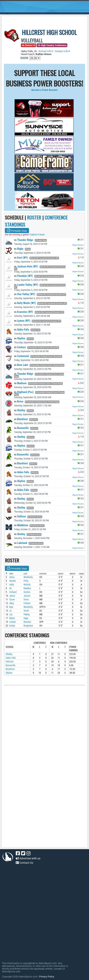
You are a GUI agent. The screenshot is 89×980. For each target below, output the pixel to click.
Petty (26, 581)
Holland (13, 592)
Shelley (20, 410)
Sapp (26, 618)
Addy (12, 585)
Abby (12, 603)
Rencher (27, 622)
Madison (20, 383)
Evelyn (12, 626)
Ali (10, 588)
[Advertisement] (33, 821)
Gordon (27, 592)
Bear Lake (21, 365)
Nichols (27, 585)
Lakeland (20, 543)
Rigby (19, 249)
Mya (11, 607)
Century (20, 347)
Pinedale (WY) (23, 276)
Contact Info (62, 51)
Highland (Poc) (24, 392)
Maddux (27, 588)
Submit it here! (37, 235)
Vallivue (20, 516)
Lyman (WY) (22, 321)
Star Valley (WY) (25, 294)
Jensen (27, 596)
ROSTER (34, 217)
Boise (19, 401)
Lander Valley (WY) (26, 285)
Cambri (13, 622)
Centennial (21, 356)
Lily (11, 614)
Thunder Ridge (24, 240)
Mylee (12, 618)
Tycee (12, 600)
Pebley (26, 614)
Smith (26, 611)
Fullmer (27, 603)
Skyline (20, 338)
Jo (10, 611)
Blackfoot (21, 419)
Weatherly (28, 577)
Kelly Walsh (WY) (25, 303)
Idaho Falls (22, 330)
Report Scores (78, 245)
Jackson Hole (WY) (26, 266)
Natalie (13, 581)
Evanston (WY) (24, 312)
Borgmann (28, 626)
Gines (26, 600)
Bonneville (21, 428)
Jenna (12, 596)
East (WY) (21, 258)
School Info (46, 51)
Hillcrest (10, 662)
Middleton (21, 525)
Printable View (17, 231)
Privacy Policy (47, 977)
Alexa (12, 577)
